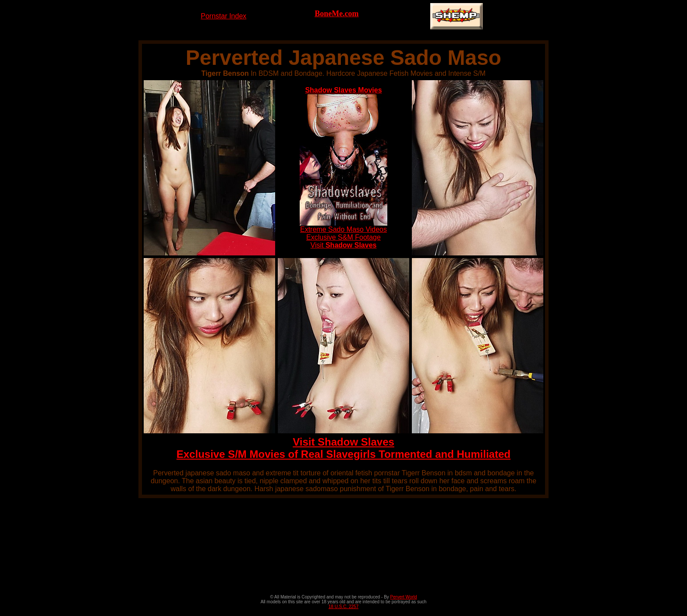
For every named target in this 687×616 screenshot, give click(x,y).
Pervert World (404, 597)
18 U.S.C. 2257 (343, 607)
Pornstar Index (223, 16)
